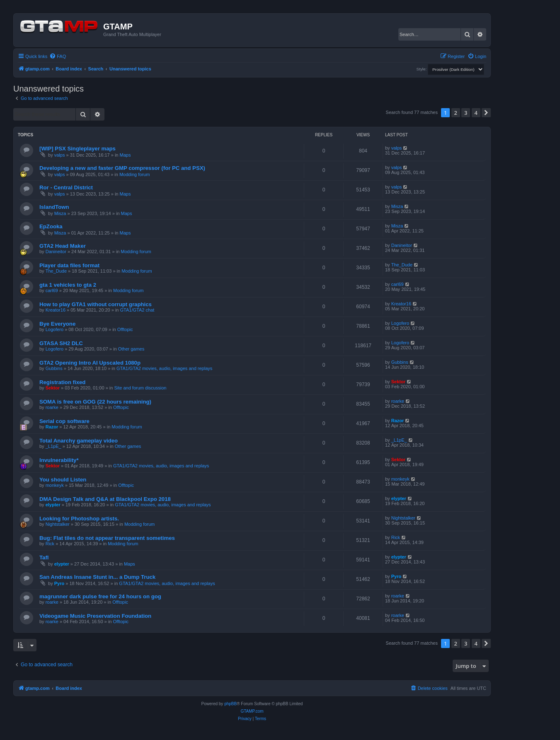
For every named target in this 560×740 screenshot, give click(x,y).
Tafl (44, 557)
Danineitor (56, 252)
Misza (60, 213)
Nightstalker (58, 524)
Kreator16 (56, 310)
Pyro (59, 583)
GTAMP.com (252, 711)
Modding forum (135, 174)
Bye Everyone (57, 324)
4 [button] (476, 113)
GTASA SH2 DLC (61, 343)
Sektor (53, 388)
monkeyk (55, 485)
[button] (486, 113)
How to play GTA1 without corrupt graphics (96, 304)
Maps (125, 155)
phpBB (230, 704)
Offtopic (125, 329)
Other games (131, 349)
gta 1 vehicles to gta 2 (68, 285)
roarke (52, 407)
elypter (53, 505)
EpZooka (51, 226)
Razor (52, 427)
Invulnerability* (59, 460)
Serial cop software (64, 421)
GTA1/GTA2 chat (137, 310)
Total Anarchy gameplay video (79, 441)
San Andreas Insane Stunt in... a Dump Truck (97, 577)
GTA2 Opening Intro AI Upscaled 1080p (90, 363)
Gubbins (54, 368)
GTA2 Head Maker (63, 246)
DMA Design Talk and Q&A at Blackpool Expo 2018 (105, 499)
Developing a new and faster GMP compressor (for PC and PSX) (122, 168)
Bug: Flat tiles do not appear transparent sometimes (107, 538)
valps (60, 155)
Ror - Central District (66, 187)
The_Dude (56, 271)
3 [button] (466, 113)
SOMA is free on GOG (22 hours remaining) (95, 402)
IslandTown (54, 207)
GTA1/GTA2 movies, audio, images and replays (164, 368)
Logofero (55, 329)
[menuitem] (58, 56)
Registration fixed (62, 382)
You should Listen (63, 480)
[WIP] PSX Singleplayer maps (78, 149)
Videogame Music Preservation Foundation (95, 616)
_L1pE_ (53, 446)
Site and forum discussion (140, 388)
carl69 (52, 290)
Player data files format (69, 265)
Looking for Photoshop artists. (79, 519)
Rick (50, 544)
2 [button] (456, 113)
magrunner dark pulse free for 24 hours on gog (100, 596)
